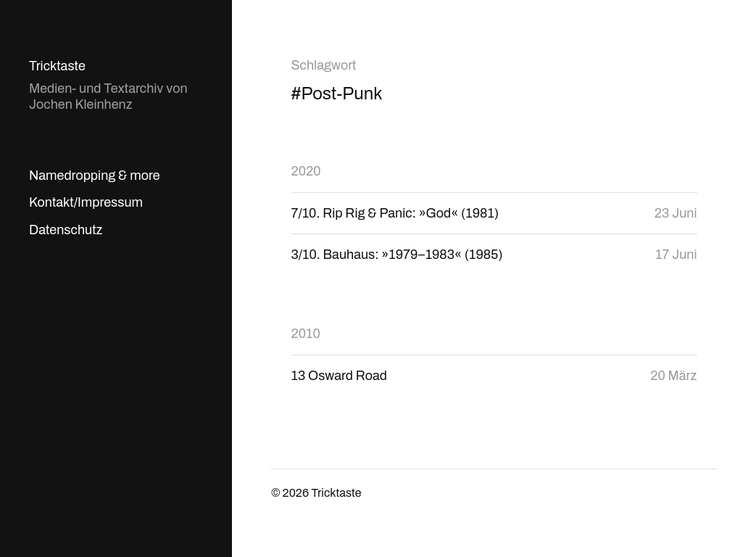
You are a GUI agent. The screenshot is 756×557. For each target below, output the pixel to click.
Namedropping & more (95, 176)
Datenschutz (66, 230)
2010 (306, 334)
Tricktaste (57, 66)
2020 (306, 171)
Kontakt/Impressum (86, 202)
